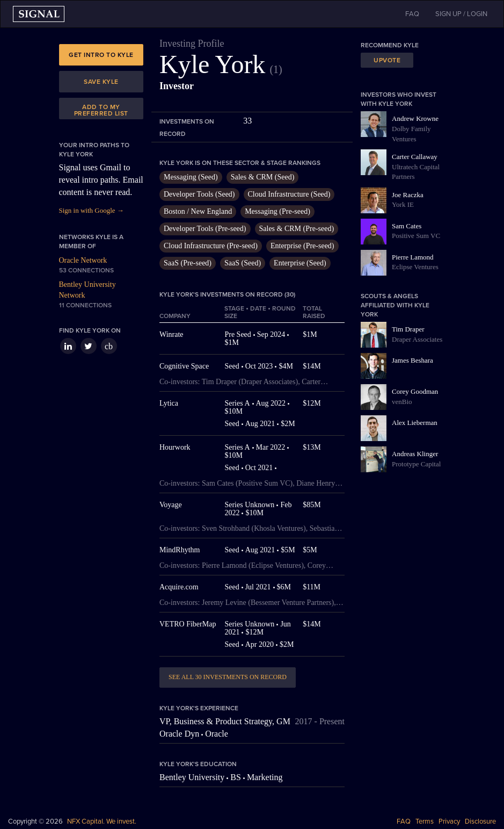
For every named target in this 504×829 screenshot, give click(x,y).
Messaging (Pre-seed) (277, 211)
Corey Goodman (415, 391)
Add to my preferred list (101, 110)
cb (109, 346)
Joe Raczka (408, 195)
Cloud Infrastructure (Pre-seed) (211, 246)
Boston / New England (198, 211)
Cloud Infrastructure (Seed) (289, 194)
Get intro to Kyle (101, 55)
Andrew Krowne (415, 118)
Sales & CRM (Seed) (263, 177)
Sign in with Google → (92, 210)
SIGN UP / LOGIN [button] (461, 14)
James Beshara (412, 360)
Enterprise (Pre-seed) (302, 246)
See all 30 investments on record (228, 677)
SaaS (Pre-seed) (188, 263)
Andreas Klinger (415, 454)
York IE (403, 204)
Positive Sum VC (416, 236)
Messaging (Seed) (191, 177)
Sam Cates (407, 226)
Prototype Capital (416, 464)
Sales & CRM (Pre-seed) (297, 229)
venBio (402, 402)
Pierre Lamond (413, 257)
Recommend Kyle (390, 45)
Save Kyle (101, 82)
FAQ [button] (412, 14)
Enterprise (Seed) (300, 263)
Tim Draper (408, 329)
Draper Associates (417, 339)
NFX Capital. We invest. (102, 821)
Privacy (449, 821)
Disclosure (480, 821)
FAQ (404, 821)
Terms (425, 821)
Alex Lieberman (415, 423)
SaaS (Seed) (243, 263)
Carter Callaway (415, 157)
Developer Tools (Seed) (199, 194)
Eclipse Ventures (415, 267)
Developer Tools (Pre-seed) (205, 229)
